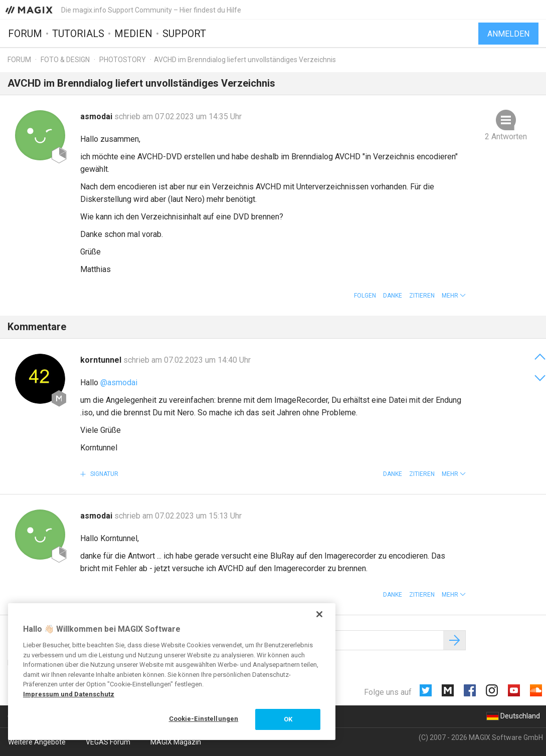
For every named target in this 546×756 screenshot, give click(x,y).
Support (184, 34)
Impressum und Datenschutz (69, 694)
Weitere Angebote (37, 742)
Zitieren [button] (422, 296)
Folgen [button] (365, 296)
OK (288, 719)
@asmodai (119, 383)
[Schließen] (319, 614)
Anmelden (508, 34)
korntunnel (102, 360)
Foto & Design (65, 60)
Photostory (123, 60)
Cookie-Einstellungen (204, 719)
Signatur (104, 474)
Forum (25, 34)
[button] (454, 296)
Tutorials (78, 34)
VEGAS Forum (108, 742)
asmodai (97, 116)
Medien (133, 34)
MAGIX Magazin (176, 742)
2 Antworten (506, 137)
